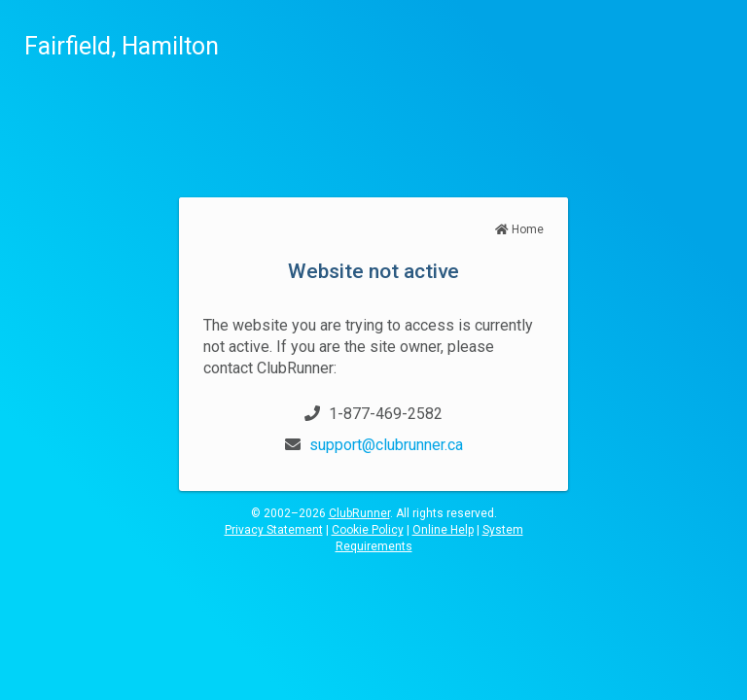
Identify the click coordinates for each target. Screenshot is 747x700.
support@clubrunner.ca (386, 445)
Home (519, 229)
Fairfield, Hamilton (122, 46)
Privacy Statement (274, 530)
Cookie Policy (368, 530)
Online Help (443, 530)
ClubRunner (359, 513)
